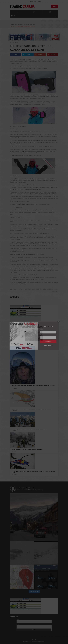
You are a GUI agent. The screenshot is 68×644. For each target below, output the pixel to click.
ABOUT (28, 1)
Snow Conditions (27, 289)
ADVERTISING (33, 1)
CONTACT (40, 1)
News (21, 289)
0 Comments (55, 291)
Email (18, 624)
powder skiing (50, 289)
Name (18, 620)
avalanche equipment (37, 289)
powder (44, 289)
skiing (56, 289)
